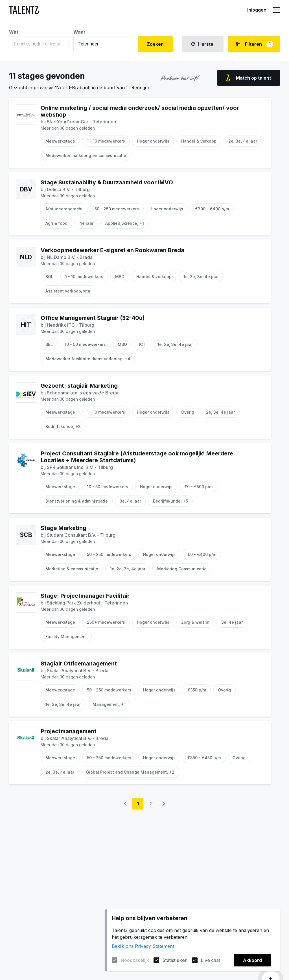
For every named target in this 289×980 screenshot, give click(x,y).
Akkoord (252, 960)
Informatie (200, 10)
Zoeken (155, 44)
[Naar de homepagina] (24, 10)
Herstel (203, 44)
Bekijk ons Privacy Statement (143, 946)
